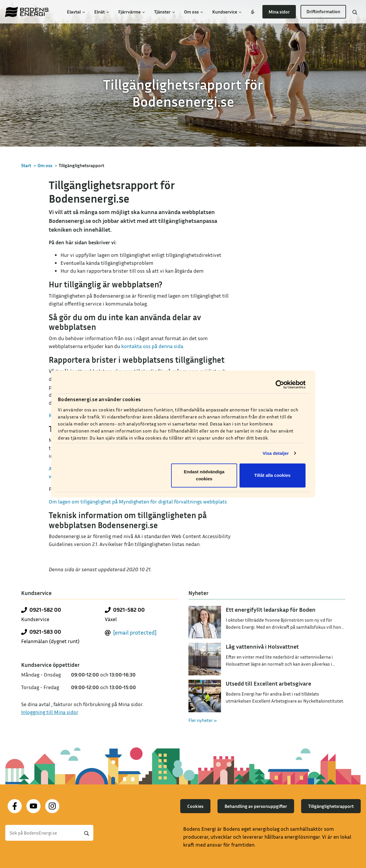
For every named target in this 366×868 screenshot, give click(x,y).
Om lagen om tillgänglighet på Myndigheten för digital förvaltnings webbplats (138, 501)
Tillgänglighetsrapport (331, 806)
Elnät (102, 12)
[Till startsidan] (27, 12)
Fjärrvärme (131, 12)
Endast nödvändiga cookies (204, 475)
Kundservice (227, 12)
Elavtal (76, 12)
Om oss (193, 12)
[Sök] (49, 833)
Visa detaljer (276, 453)
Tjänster (164, 12)
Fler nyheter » (203, 720)
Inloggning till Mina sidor (50, 712)
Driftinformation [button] (323, 11)
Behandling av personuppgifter (256, 806)
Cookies (195, 806)
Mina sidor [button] (279, 12)
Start (26, 165)
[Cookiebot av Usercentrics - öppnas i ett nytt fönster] (280, 384)
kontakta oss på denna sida (152, 346)
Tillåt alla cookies (272, 475)
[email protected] (135, 632)
